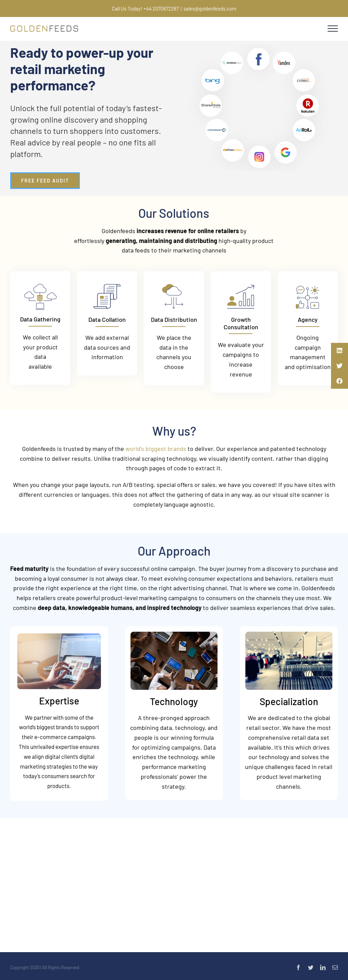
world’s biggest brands (156, 449)
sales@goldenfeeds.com (210, 8)
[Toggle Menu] (333, 29)
